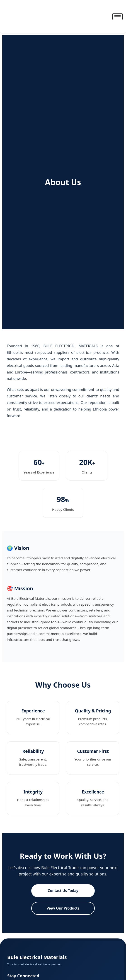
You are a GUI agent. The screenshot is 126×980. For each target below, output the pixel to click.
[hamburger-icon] (118, 17)
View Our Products (63, 908)
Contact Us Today (63, 891)
